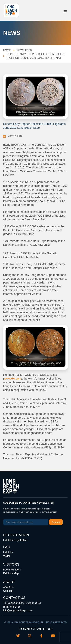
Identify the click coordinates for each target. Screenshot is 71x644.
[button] (65, 11)
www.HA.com (13, 379)
